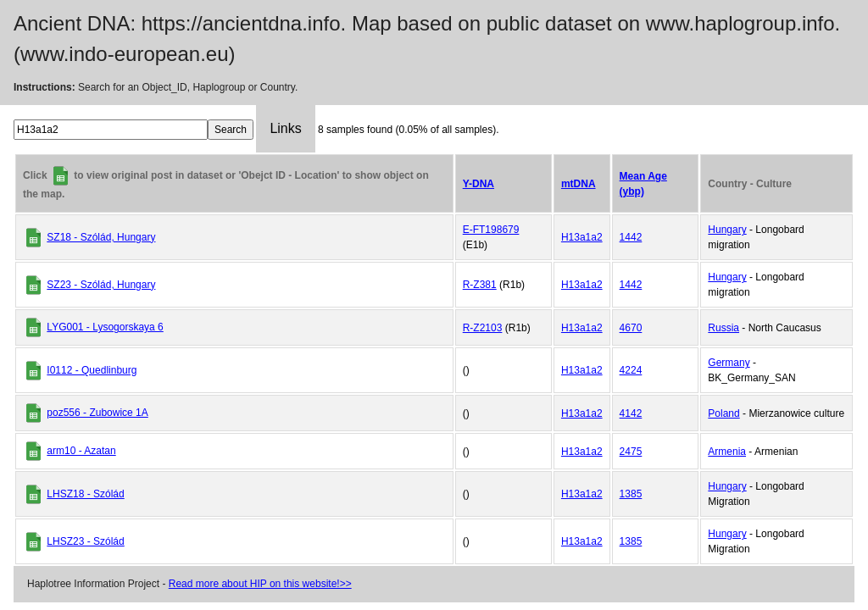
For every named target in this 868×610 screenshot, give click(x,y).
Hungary (727, 230)
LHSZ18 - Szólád (85, 494)
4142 (631, 413)
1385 (631, 494)
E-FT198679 (491, 230)
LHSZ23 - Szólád (85, 541)
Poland (723, 413)
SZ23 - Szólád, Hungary (101, 285)
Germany (729, 363)
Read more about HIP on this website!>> (260, 584)
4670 (631, 328)
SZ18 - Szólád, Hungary (101, 237)
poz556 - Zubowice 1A (97, 413)
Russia (723, 328)
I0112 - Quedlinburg (92, 370)
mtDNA (579, 184)
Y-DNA (479, 184)
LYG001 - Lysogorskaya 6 (105, 327)
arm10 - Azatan (81, 451)
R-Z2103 (483, 328)
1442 (631, 237)
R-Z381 (480, 285)
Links (285, 128)
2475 (631, 452)
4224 (631, 370)
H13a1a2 (582, 237)
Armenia (727, 452)
